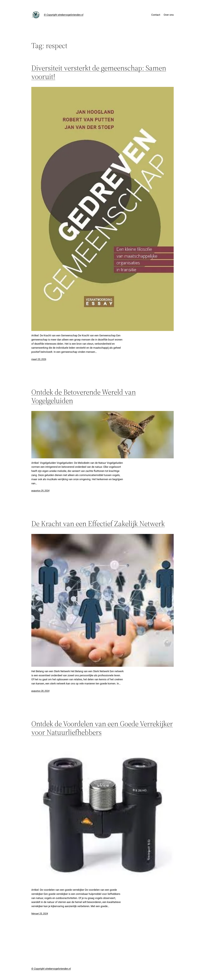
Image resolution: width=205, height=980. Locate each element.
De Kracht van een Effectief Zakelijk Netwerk (98, 524)
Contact (156, 15)
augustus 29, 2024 (40, 491)
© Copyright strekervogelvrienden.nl (64, 15)
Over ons (169, 15)
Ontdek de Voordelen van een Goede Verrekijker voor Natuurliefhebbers (102, 728)
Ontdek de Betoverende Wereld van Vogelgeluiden (84, 396)
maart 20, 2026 (39, 359)
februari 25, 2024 (40, 914)
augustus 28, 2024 (40, 691)
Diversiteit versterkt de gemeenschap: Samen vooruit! (99, 72)
